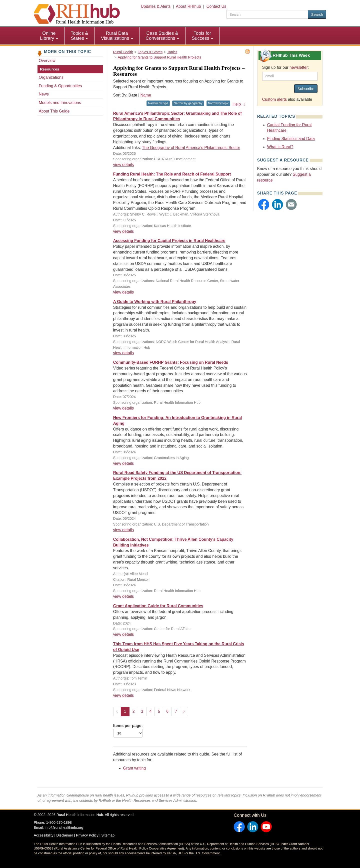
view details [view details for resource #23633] (124, 408)
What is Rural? (280, 147)
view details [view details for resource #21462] (124, 695)
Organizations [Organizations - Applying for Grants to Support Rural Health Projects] (51, 77)
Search (317, 14)
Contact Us (216, 6)
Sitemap (108, 835)
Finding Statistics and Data (291, 139)
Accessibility (43, 835)
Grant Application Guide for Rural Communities (158, 606)
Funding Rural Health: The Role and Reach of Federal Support (172, 174)
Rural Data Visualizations (117, 36)
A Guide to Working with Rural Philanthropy (155, 302)
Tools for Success (202, 36)
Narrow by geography (188, 103)
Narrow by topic (218, 103)
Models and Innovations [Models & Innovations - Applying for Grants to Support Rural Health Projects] (60, 103)
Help (240, 104)
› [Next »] (184, 711)
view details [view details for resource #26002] (124, 292)
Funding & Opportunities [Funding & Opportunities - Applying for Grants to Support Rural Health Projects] (60, 86)
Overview (47, 61)
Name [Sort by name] (146, 95)
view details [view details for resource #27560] (124, 165)
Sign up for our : (286, 67)
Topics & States (79, 36)
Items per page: (128, 730)
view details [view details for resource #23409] (124, 530)
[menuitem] (49, 36)
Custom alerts (275, 99)
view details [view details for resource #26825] (124, 231)
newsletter (299, 67)
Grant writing (135, 768)
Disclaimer (65, 835)
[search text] (267, 14)
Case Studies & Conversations (162, 36)
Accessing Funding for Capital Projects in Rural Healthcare (169, 241)
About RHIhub (188, 6)
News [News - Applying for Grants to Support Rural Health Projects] (44, 94)
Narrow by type (158, 103)
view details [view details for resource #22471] (124, 634)
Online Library (49, 36)
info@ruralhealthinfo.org (64, 827)
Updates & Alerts (156, 6)
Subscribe (306, 89)
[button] (264, 204)
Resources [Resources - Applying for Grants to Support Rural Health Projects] (50, 69)
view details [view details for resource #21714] (124, 353)
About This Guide (54, 111)
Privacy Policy (87, 835)
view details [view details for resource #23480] (124, 463)
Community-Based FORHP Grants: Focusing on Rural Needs (171, 362)
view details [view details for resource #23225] (124, 596)
